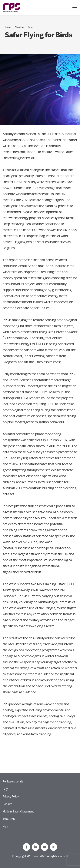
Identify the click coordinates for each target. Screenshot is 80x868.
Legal (6, 789)
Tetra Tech (9, 819)
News (31, 27)
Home (8, 27)
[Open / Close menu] (75, 8)
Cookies (7, 804)
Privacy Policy (11, 796)
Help (5, 826)
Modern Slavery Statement (18, 811)
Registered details (13, 781)
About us (19, 27)
